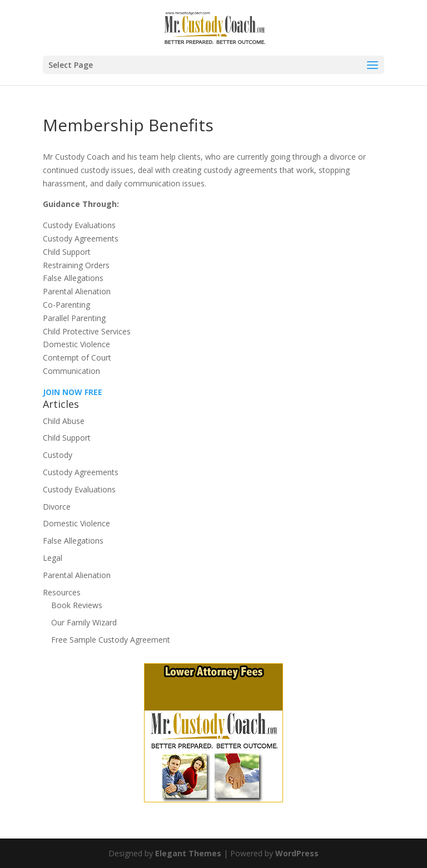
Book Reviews (77, 605)
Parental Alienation (77, 575)
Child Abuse (64, 421)
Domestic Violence (76, 523)
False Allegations (73, 541)
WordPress (297, 853)
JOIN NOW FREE (73, 392)
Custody (58, 455)
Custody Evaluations (79, 489)
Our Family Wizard (84, 622)
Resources (62, 592)
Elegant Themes (188, 853)
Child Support (67, 438)
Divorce (57, 507)
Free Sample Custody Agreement (111, 640)
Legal (53, 558)
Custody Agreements (81, 472)
